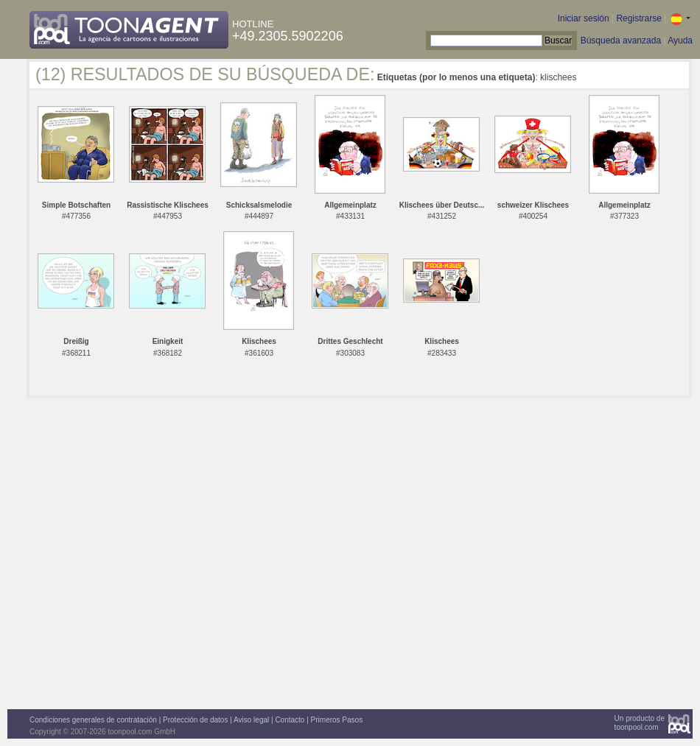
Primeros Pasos (337, 720)
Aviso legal (251, 720)
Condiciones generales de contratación (93, 720)
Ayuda (680, 41)
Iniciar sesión (584, 18)
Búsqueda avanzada (621, 41)
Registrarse (638, 18)
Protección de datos (195, 720)
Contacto (290, 720)
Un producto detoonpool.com (640, 723)
